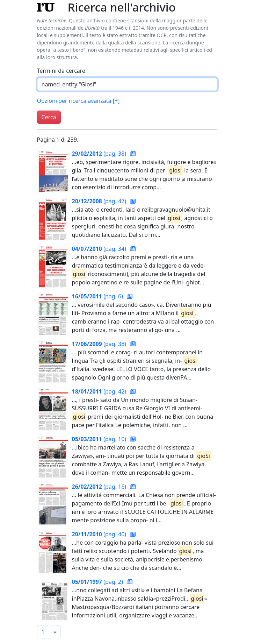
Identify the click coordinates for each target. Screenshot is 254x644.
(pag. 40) (100, 534)
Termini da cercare (61, 71)
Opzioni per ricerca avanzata (78, 101)
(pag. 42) (100, 391)
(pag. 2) (98, 582)
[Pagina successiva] (55, 632)
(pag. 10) (100, 439)
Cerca (49, 117)
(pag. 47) (100, 201)
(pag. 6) (98, 296)
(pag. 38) (100, 154)
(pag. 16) (100, 487)
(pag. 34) (100, 249)
